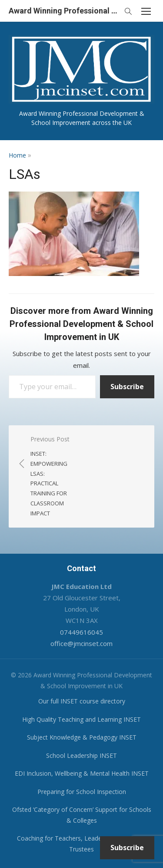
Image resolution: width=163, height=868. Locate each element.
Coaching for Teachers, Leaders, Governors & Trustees (82, 844)
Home (17, 155)
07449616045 (81, 632)
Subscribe (127, 387)
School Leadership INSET (81, 755)
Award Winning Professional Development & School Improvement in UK (64, 11)
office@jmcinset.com (81, 643)
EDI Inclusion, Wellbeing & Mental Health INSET (82, 773)
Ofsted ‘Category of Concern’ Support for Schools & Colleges (82, 815)
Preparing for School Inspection (82, 792)
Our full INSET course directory (82, 701)
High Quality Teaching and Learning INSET (81, 719)
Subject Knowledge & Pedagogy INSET (82, 737)
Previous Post (52, 477)
